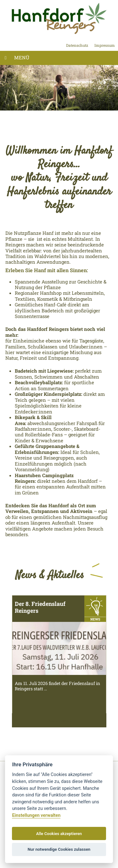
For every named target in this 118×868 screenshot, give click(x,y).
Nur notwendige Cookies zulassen (59, 849)
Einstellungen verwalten (36, 815)
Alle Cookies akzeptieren (59, 834)
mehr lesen (59, 720)
